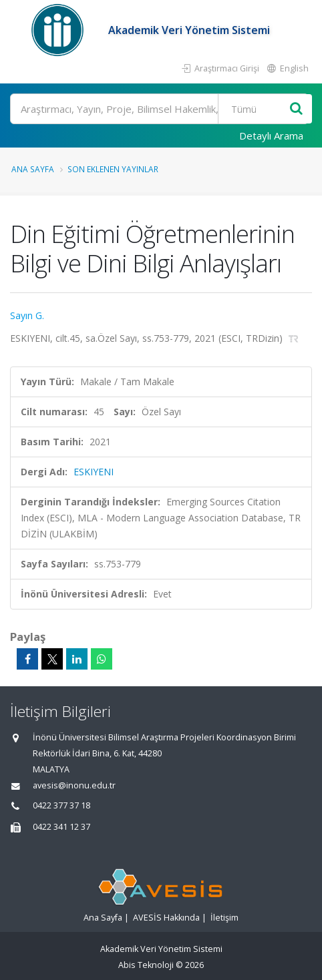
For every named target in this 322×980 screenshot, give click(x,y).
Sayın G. (27, 315)
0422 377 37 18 (61, 805)
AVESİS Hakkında (166, 918)
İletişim (224, 918)
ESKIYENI (94, 472)
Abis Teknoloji (146, 965)
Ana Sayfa (33, 169)
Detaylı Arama (271, 136)
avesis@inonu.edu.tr (74, 785)
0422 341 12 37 (61, 827)
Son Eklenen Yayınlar (113, 169)
